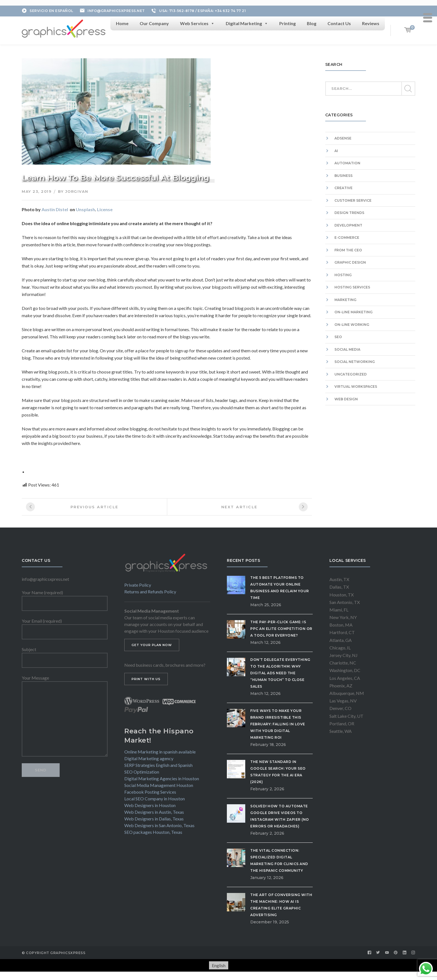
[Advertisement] (370, 471)
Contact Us (339, 23)
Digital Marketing (247, 23)
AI (336, 151)
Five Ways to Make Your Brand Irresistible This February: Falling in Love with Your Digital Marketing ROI (278, 724)
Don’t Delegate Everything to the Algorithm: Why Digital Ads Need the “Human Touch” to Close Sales (280, 673)
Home (122, 23)
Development (348, 225)
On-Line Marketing (354, 312)
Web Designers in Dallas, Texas (154, 819)
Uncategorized (351, 374)
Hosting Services (352, 287)
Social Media (347, 349)
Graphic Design (350, 262)
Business (343, 176)
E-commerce (347, 238)
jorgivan (77, 191)
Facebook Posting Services (150, 792)
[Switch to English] (219, 965)
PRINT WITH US (146, 679)
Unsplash (85, 209)
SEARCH (408, 89)
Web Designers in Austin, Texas (154, 812)
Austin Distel (55, 209)
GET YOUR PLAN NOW (152, 645)
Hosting (343, 275)
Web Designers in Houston (150, 805)
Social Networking (355, 362)
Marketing (345, 300)
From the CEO (348, 250)
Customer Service (353, 200)
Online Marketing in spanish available (160, 752)
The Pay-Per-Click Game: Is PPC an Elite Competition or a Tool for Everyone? (281, 629)
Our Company (154, 23)
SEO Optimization (142, 772)
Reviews (371, 23)
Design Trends (349, 213)
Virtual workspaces (356, 387)
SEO (338, 337)
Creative (343, 188)
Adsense (343, 138)
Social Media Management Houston (159, 785)
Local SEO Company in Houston (155, 799)
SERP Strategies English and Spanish (158, 765)
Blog (312, 23)
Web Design (346, 399)
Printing (287, 23)
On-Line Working (352, 325)
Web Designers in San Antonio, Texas (159, 825)
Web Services (197, 23)
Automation (347, 163)
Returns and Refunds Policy (150, 592)
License (105, 209)
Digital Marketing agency (149, 758)
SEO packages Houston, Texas (153, 832)
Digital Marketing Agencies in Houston (162, 778)
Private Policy (138, 585)
